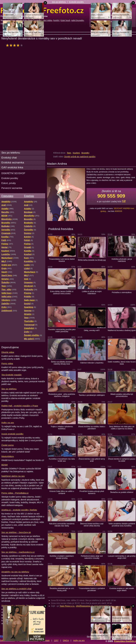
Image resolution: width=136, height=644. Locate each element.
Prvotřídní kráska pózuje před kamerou (92, 492)
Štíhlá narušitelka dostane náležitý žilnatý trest (62, 363)
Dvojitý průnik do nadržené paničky (80, 157)
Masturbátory (8, 456)
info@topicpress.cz (85, 606)
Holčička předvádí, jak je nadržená (122, 260)
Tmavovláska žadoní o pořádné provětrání (92, 589)
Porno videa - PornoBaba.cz (15, 493)
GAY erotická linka (12, 167)
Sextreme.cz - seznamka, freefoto (18, 606)
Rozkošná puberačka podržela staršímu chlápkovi (62, 395)
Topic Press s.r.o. (67, 606)
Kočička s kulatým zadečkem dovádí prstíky (62, 557)
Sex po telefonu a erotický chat (16, 589)
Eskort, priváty (9, 183)
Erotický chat (9, 158)
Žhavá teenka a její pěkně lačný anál (92, 460)
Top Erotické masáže (11, 375)
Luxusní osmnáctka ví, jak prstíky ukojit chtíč (122, 557)
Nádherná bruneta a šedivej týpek (122, 330)
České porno (8, 445)
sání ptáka (47, 20)
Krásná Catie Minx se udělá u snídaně (62, 492)
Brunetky (85, 153)
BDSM (5, 465)
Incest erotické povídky (12, 434)
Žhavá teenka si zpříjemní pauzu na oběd (122, 460)
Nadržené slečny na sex (13, 476)
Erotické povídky (76, 2)
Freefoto (29, 196)
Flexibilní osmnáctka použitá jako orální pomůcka (62, 330)
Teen (69, 153)
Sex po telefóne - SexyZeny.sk (16, 532)
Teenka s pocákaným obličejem (92, 395)
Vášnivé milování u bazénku (92, 363)
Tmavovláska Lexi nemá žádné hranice (62, 260)
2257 (56, 640)
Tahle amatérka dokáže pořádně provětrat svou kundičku (122, 525)
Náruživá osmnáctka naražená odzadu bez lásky (62, 525)
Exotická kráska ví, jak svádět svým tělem (122, 589)
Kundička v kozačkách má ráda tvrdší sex (62, 460)
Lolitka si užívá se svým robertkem (92, 292)
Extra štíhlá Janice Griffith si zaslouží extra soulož (62, 292)
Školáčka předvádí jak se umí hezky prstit (62, 589)
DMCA (66, 640)
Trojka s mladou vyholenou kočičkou (62, 428)
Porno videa (7, 363)
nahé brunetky (78, 20)
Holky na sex (8, 423)
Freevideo (7, 196)
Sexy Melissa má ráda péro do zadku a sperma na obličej (122, 428)
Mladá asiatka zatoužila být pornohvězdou (122, 395)
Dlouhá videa (8, 352)
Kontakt (46, 640)
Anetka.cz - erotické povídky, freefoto (19, 510)
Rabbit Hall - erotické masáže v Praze (20, 406)
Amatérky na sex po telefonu (15, 572)
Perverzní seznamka (12, 188)
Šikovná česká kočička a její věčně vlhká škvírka (92, 525)
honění (56, 20)
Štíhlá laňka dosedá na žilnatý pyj (92, 260)
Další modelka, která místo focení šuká (122, 363)
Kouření (76, 153)
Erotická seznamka (13, 162)
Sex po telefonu (59, 2)
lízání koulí (65, 20)
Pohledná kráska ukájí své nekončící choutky (92, 557)
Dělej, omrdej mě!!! (92, 330)
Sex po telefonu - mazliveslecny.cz (18, 552)
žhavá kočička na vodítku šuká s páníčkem (92, 428)
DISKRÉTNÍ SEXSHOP (13, 173)
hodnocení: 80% (15, 45)
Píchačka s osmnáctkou (122, 292)
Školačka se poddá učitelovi (122, 492)
